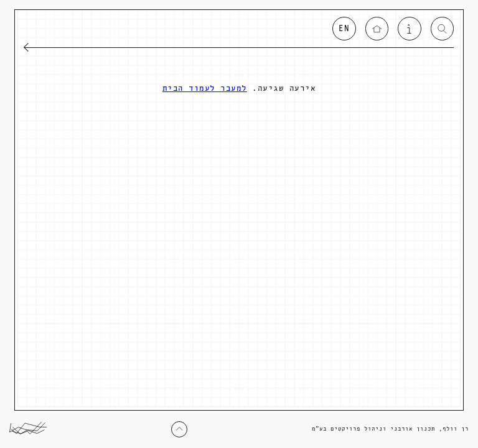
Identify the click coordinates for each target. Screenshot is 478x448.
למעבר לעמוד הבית (205, 89)
